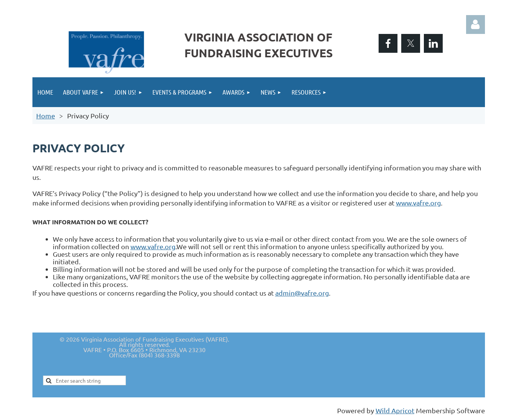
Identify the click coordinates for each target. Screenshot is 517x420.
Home (46, 116)
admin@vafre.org (302, 293)
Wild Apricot (395, 410)
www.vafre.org (418, 203)
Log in (476, 25)
